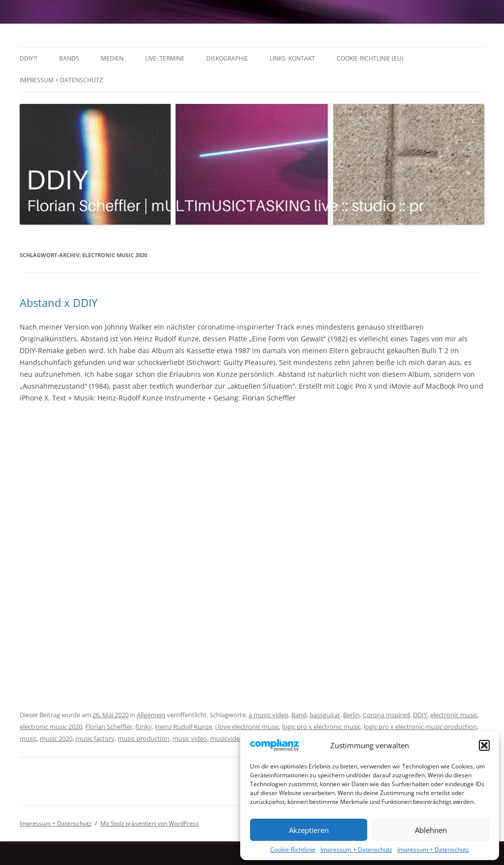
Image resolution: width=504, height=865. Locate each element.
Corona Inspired (386, 715)
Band (299, 715)
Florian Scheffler (109, 727)
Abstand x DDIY (59, 302)
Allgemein (151, 715)
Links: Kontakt (292, 58)
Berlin (351, 715)
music (28, 738)
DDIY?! (29, 58)
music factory (95, 738)
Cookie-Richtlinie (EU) (370, 58)
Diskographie (227, 58)
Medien (112, 58)
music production (143, 738)
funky (144, 727)
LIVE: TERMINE (165, 58)
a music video (268, 715)
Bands (69, 58)
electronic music (454, 715)
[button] (484, 745)
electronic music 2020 (51, 727)
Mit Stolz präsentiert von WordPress (150, 823)
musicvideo (227, 738)
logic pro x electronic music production (420, 727)
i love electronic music (247, 727)
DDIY (420, 715)
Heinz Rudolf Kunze (184, 727)
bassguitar (325, 715)
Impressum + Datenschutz (356, 849)
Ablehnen (431, 830)
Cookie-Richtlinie (293, 849)
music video (190, 738)
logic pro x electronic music (321, 727)
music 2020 (56, 738)
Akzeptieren (309, 830)
